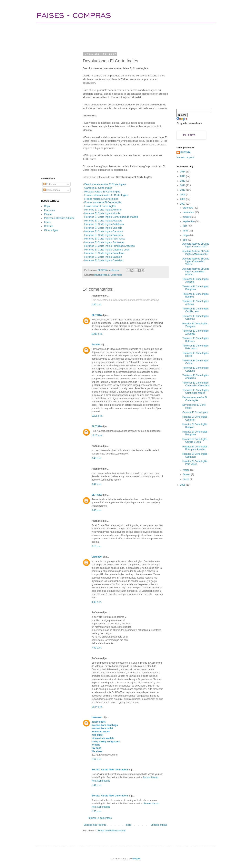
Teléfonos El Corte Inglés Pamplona (195, 288)
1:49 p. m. (97, 785)
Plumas (48, 214)
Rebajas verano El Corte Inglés (102, 192)
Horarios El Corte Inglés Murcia (102, 213)
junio (186, 231)
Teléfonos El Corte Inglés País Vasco (195, 347)
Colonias (49, 226)
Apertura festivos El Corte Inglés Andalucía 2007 (196, 253)
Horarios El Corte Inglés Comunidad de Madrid (111, 217)
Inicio (128, 825)
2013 (183, 176)
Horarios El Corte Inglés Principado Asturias (110, 246)
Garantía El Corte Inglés (98, 188)
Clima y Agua (51, 230)
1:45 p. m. (97, 305)
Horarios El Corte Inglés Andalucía (104, 224)
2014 (183, 172)
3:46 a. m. (97, 458)
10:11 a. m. (97, 334)
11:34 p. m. (97, 707)
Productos (49, 210)
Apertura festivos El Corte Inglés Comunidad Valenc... (196, 262)
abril (186, 240)
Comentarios (51, 190)
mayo (186, 235)
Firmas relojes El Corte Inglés (101, 199)
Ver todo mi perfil (185, 158)
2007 (183, 204)
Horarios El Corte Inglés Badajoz (103, 257)
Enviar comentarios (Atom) (112, 831)
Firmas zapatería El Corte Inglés (103, 202)
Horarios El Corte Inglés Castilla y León (107, 250)
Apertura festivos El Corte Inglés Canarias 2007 (196, 245)
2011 (183, 185)
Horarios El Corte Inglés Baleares (104, 235)
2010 (183, 190)
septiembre (189, 221)
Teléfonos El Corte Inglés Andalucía (195, 377)
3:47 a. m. (97, 484)
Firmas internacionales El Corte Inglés (106, 195)
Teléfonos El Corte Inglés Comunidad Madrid (195, 392)
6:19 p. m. (97, 546)
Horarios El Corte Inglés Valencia (103, 228)
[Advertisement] (113, 36)
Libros (47, 222)
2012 (183, 181)
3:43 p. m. (97, 510)
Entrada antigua (159, 825)
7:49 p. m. (97, 648)
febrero (187, 474)
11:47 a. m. (97, 435)
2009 (183, 195)
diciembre (188, 208)
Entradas (50, 184)
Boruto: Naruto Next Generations (110, 770)
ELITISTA (97, 315)
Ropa (47, 206)
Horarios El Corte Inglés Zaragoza (195, 325)
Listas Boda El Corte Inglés (100, 206)
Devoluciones (101, 275)
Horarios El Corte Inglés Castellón (104, 260)
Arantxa (96, 345)
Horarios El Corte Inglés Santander (104, 242)
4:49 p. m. (97, 602)
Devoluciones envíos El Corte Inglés (105, 184)
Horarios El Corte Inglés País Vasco (105, 239)
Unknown (97, 557)
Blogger (136, 859)
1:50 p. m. (97, 811)
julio (185, 226)
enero (186, 479)
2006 (183, 485)
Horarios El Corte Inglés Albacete (103, 221)
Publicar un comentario (100, 818)
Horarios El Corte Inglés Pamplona (104, 253)
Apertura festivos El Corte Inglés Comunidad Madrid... (196, 272)
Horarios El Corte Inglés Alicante (103, 210)
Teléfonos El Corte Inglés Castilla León (195, 310)
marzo (187, 470)
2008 (183, 199)
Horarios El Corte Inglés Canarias (104, 231)
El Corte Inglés (115, 275)
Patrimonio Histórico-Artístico (59, 218)
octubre (187, 217)
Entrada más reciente (95, 825)
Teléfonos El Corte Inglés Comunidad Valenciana (196, 384)
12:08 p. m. (97, 416)
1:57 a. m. (97, 759)
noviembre (189, 212)
